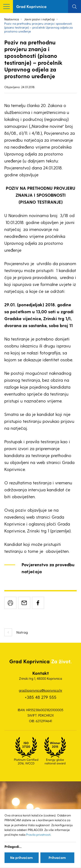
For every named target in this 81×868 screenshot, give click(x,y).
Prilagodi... (13, 846)
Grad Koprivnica (31, 6)
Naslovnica (12, 19)
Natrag (22, 632)
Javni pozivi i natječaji (39, 19)
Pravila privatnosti (38, 835)
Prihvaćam (57, 857)
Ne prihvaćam (21, 857)
